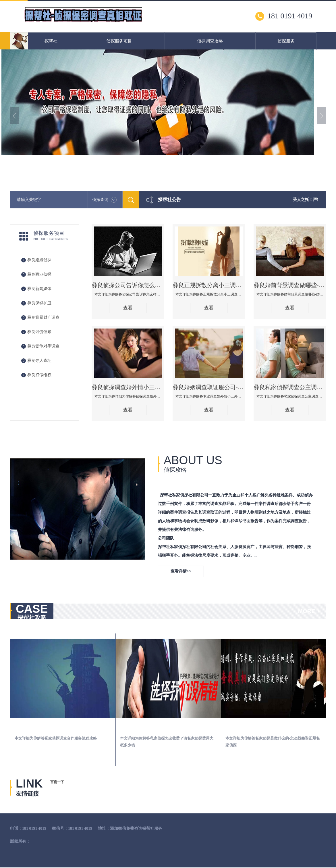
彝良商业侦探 (39, 274)
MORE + (309, 611)
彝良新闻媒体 (39, 289)
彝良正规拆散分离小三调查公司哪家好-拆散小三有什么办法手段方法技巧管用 (209, 285)
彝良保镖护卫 (39, 303)
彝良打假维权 (39, 375)
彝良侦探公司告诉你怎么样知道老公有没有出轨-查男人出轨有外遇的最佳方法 (128, 285)
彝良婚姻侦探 (39, 260)
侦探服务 (286, 41)
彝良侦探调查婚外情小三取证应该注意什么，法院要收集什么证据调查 (128, 387)
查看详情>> (181, 571)
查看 (128, 308)
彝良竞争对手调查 (43, 346)
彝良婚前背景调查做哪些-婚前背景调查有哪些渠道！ (290, 285)
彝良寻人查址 (39, 361)
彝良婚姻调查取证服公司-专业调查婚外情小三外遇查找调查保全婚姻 (209, 387)
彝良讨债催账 (39, 332)
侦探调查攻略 (210, 41)
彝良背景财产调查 (43, 317)
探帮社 (51, 41)
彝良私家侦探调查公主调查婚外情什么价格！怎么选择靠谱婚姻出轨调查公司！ (290, 387)
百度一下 (57, 782)
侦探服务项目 (119, 41)
